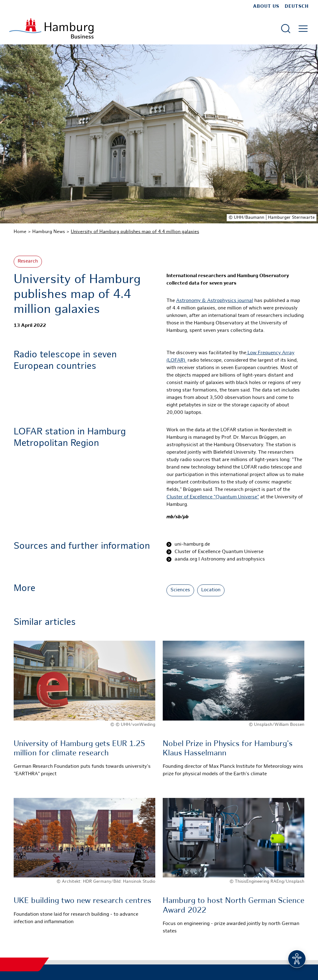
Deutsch (297, 7)
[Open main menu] (303, 29)
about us (266, 7)
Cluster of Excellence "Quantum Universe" (213, 497)
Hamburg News (49, 232)
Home (20, 232)
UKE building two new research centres (82, 901)
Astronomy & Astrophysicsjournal (215, 301)
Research (28, 261)
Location (211, 590)
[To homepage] (51, 28)
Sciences (180, 590)
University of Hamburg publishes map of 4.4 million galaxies (135, 232)
